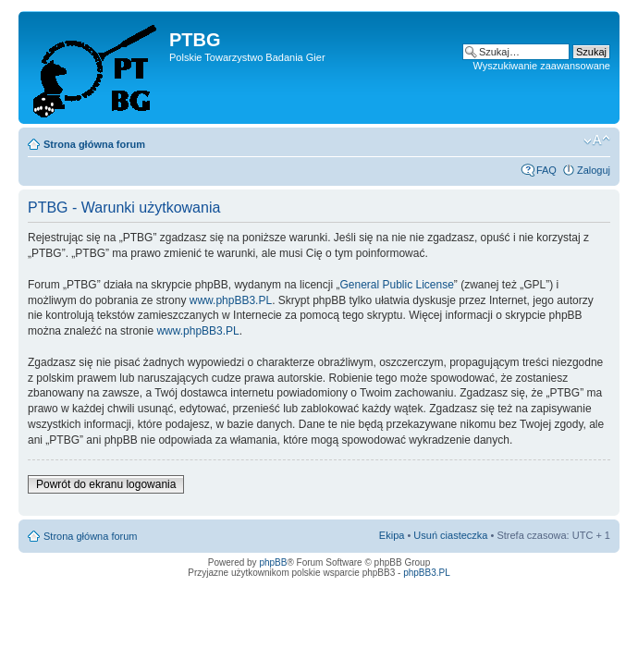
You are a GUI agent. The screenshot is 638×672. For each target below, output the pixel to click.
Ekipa (392, 535)
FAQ (546, 170)
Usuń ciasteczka (450, 535)
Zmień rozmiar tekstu (597, 141)
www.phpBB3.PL (231, 300)
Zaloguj (594, 170)
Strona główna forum (94, 144)
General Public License (396, 285)
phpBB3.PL (427, 573)
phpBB (273, 562)
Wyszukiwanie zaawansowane (542, 66)
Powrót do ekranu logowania (106, 484)
